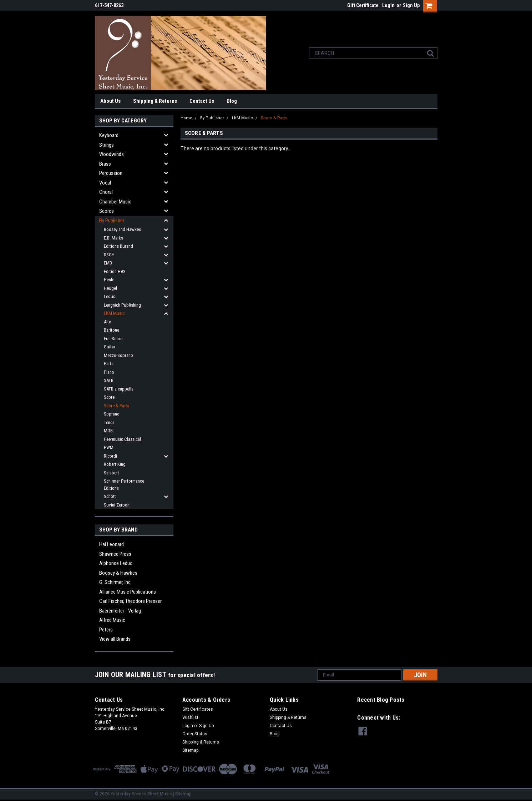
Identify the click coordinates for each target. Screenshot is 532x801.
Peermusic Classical (122, 439)
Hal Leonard (112, 544)
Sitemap (190, 750)
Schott (110, 496)
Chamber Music (115, 202)
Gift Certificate (363, 5)
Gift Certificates (198, 709)
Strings (107, 145)
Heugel (110, 288)
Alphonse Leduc (116, 563)
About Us (110, 101)
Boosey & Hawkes (118, 573)
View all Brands (115, 639)
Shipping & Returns (155, 101)
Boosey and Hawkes (122, 229)
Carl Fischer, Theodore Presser (130, 601)
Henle (109, 280)
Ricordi (110, 456)
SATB (109, 380)
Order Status (195, 734)
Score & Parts (116, 406)
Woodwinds (112, 154)
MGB (108, 431)
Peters (106, 630)
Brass (105, 164)
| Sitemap (182, 794)
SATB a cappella (119, 389)
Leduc (110, 296)
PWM (109, 447)
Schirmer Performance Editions (124, 485)
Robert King (115, 464)
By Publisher (112, 221)
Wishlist (190, 717)
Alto (108, 322)
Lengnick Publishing (122, 305)
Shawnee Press (115, 554)
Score (109, 397)
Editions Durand (118, 246)
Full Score (113, 339)
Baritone (112, 330)
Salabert (112, 473)
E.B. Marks (113, 238)
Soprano (112, 414)
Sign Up (411, 5)
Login (388, 5)
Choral (106, 192)
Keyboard (109, 135)
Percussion (111, 173)
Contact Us (202, 101)
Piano (109, 372)
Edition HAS (115, 271)
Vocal (105, 183)
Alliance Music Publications (128, 592)
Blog (232, 101)
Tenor (109, 422)
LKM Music (114, 313)
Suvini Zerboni (117, 505)
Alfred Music (112, 620)
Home (186, 118)
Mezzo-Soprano (118, 355)
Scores (107, 211)
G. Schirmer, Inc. (115, 582)
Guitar (110, 347)
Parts (109, 364)
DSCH (109, 255)
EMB (108, 263)
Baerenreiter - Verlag (120, 611)
